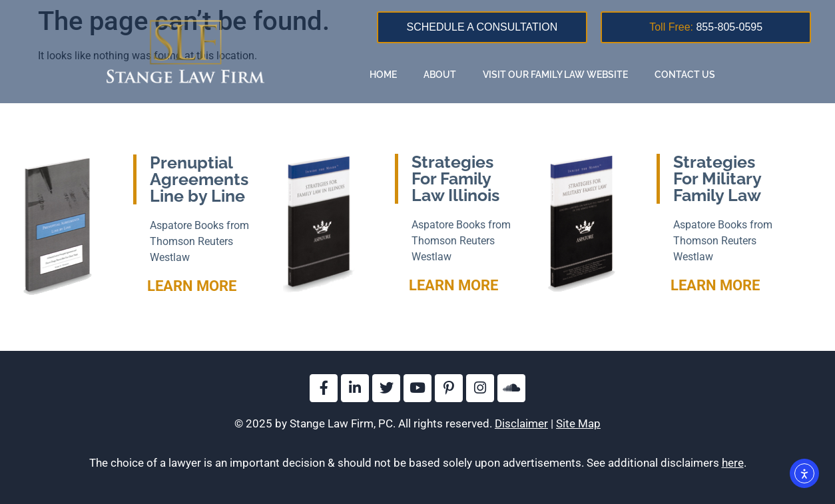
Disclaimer (521, 423)
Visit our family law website (555, 75)
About (440, 75)
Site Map (578, 423)
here (733, 463)
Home (383, 75)
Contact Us (685, 75)
